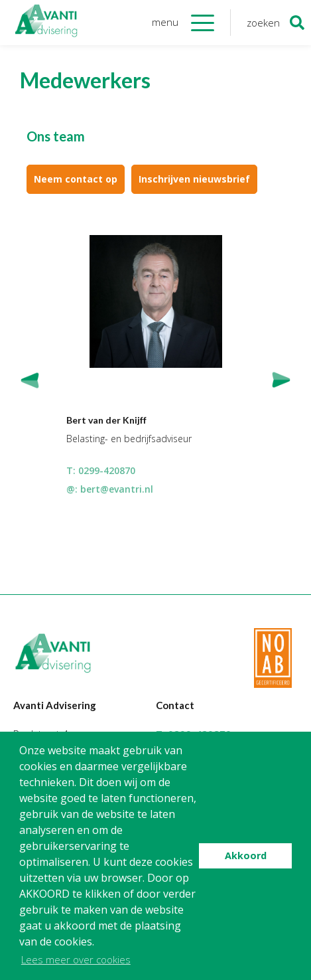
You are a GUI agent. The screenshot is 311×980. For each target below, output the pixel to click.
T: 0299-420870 (101, 470)
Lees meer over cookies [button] (76, 959)
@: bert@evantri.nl (110, 489)
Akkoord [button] (246, 856)
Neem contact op (76, 179)
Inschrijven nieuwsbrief (194, 179)
